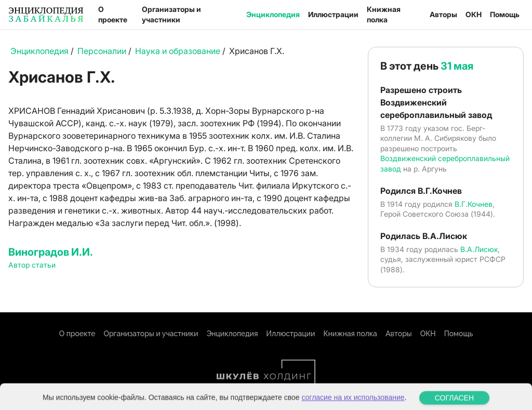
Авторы (443, 14)
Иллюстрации (333, 14)
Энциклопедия (273, 14)
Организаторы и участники (171, 14)
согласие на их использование (353, 403)
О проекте (113, 14)
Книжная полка (384, 14)
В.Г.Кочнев (474, 204)
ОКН (474, 14)
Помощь (505, 14)
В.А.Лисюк (479, 249)
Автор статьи (32, 265)
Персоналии (102, 51)
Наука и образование (178, 51)
